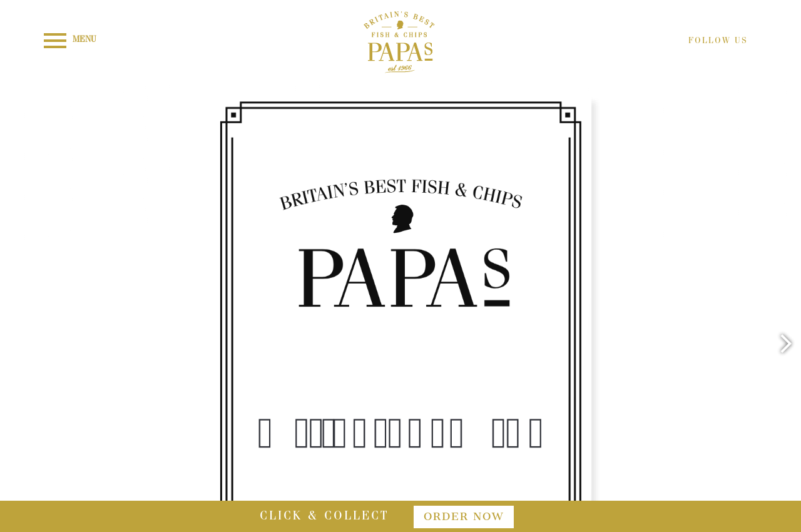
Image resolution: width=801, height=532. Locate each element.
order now (464, 516)
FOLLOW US (718, 41)
